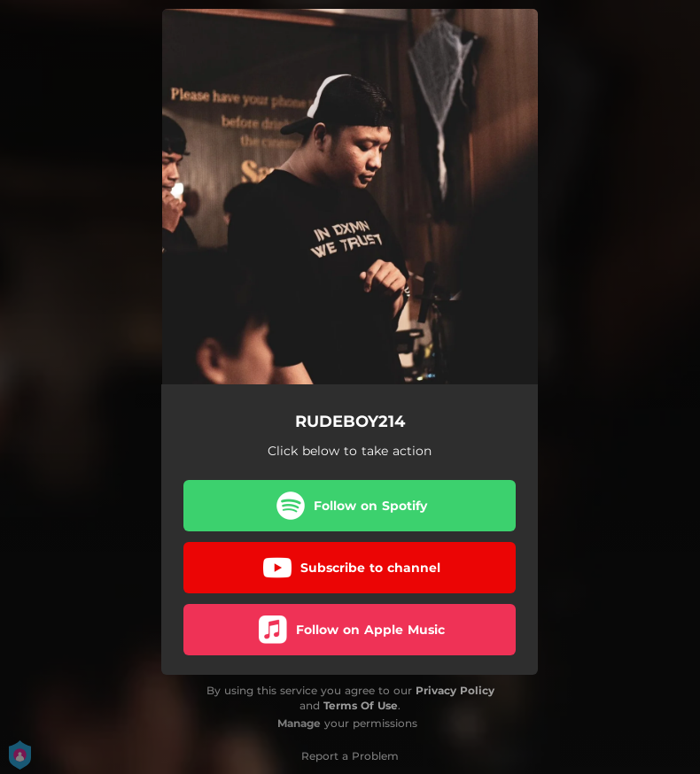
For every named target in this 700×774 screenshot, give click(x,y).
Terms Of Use (361, 705)
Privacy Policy (455, 690)
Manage (299, 723)
